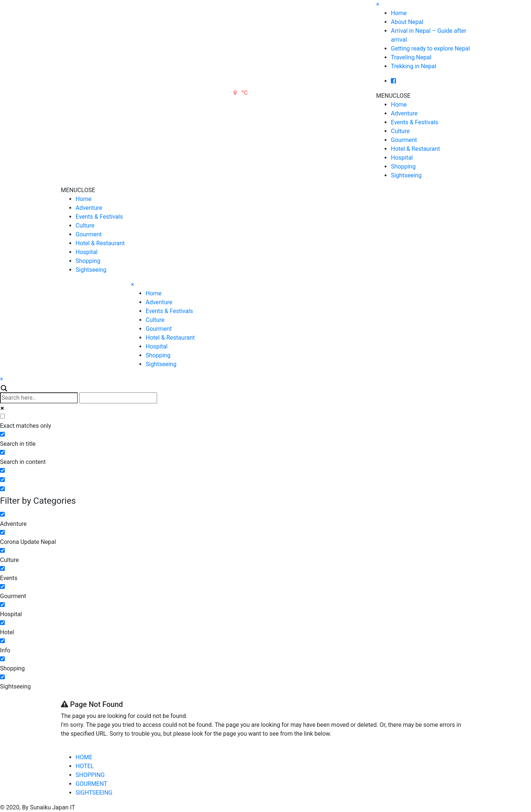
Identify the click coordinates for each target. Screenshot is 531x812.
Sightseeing (406, 175)
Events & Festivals (414, 122)
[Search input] (39, 398)
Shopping (403, 166)
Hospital (402, 158)
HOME (84, 757)
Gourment (404, 140)
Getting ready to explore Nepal (430, 48)
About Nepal (407, 22)
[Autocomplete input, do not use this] (118, 398)
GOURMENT (91, 784)
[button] (393, 96)
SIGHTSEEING (94, 793)
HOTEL (85, 766)
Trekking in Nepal (414, 66)
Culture (400, 131)
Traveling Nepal (411, 57)
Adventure (404, 113)
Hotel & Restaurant (415, 149)
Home (399, 13)
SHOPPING (90, 775)
